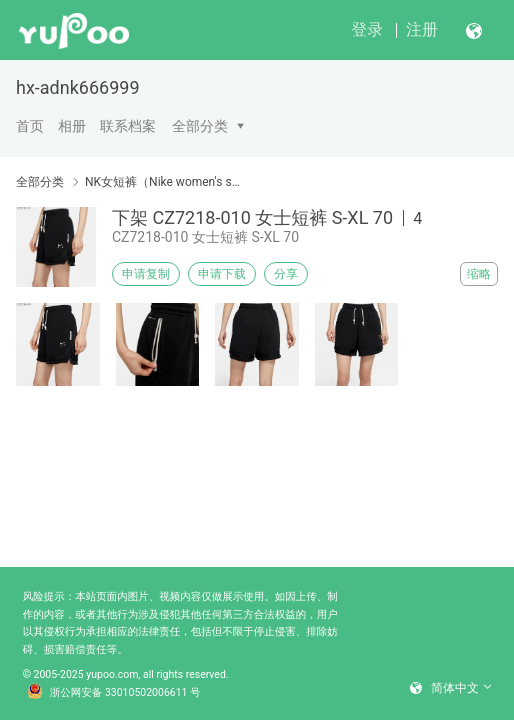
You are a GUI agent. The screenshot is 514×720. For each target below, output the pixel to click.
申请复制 (146, 274)
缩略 (479, 274)
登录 (367, 29)
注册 (422, 29)
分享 (286, 274)
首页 (30, 126)
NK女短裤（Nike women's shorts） (163, 182)
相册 (72, 126)
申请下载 (222, 274)
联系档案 (128, 126)
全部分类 (200, 126)
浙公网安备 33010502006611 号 (114, 693)
